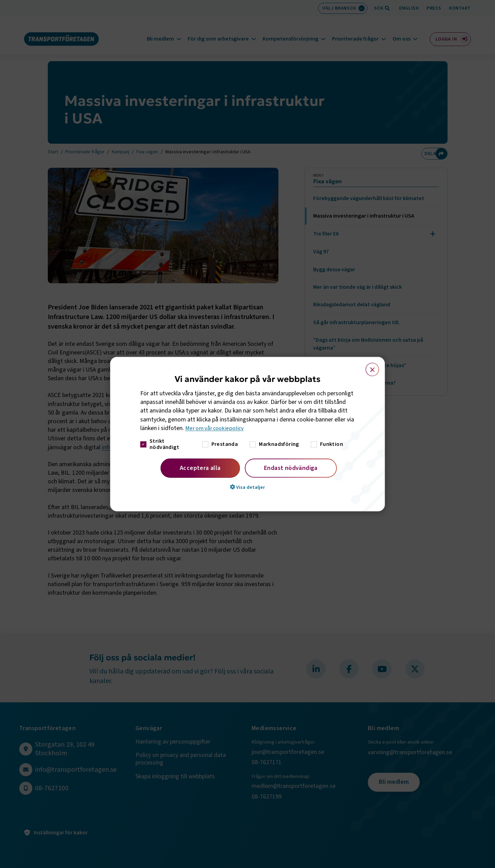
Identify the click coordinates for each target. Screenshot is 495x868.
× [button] (368, 366)
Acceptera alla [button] (200, 468)
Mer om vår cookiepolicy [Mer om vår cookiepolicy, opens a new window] (216, 428)
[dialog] (247, 434)
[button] (247, 487)
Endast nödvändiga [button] (291, 468)
